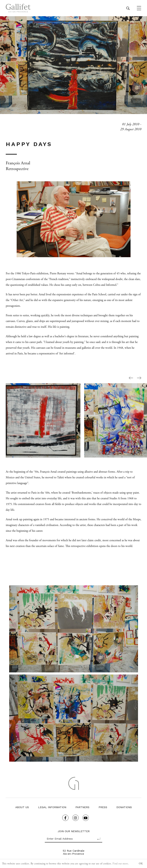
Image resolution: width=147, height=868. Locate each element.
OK (141, 864)
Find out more (120, 864)
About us (22, 807)
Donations (124, 807)
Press (103, 807)
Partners (82, 807)
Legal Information (52, 807)
